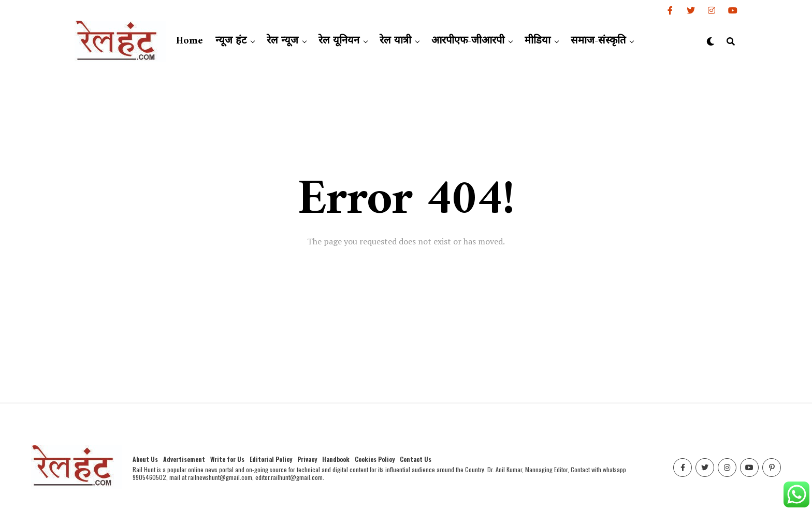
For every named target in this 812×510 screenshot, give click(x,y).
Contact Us (416, 459)
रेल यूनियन (339, 41)
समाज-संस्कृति (598, 41)
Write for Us (227, 459)
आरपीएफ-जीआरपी (468, 41)
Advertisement (184, 459)
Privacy (307, 459)
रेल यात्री (395, 41)
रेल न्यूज (282, 41)
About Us (145, 459)
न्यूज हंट (231, 41)
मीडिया (538, 41)
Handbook (336, 459)
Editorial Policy (271, 459)
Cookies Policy (375, 459)
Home (190, 41)
